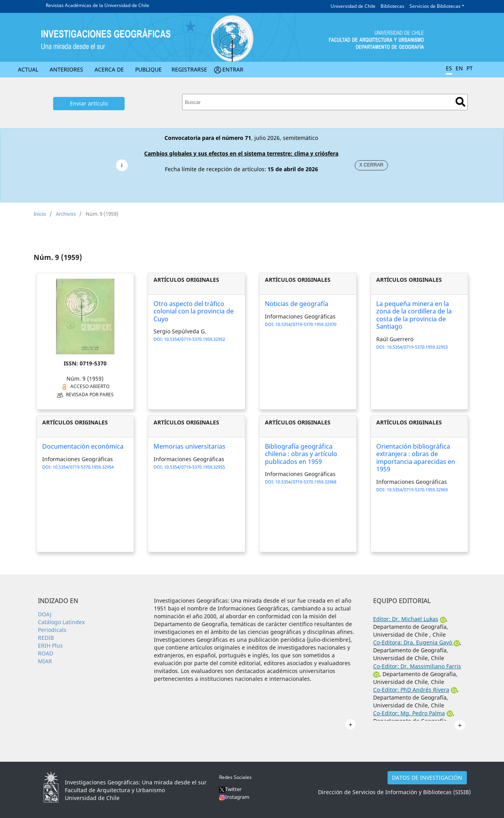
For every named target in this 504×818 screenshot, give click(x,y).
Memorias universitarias (189, 446)
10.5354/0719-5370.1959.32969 (417, 490)
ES (449, 68)
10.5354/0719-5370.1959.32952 (195, 339)
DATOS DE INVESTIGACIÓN (427, 778)
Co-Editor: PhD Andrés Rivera (411, 690)
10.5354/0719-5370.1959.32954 (83, 467)
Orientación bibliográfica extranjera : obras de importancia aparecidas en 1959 (416, 458)
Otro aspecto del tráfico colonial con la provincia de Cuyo (194, 311)
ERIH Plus (50, 645)
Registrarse (189, 69)
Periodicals (52, 630)
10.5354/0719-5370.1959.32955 (195, 467)
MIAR (45, 661)
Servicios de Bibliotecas (435, 6)
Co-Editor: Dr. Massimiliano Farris (417, 666)
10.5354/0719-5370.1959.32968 (306, 482)
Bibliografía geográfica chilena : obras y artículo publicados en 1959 (301, 454)
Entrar (233, 69)
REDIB (46, 638)
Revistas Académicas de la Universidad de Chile (97, 5)
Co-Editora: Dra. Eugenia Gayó (413, 642)
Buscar (460, 102)
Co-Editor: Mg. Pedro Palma (409, 713)
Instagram (237, 797)
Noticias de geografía (297, 304)
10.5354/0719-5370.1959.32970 (306, 324)
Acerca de (109, 69)
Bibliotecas (392, 6)
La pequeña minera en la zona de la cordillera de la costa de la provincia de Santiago (414, 315)
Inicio (40, 214)
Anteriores (66, 69)
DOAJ (45, 614)
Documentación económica (83, 446)
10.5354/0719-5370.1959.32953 (417, 347)
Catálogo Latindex (61, 622)
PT (470, 68)
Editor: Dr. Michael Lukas (406, 619)
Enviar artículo (89, 103)
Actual (28, 69)
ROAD (46, 653)
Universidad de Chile (353, 6)
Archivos (66, 214)
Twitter (230, 789)
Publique (148, 69)
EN (459, 68)
